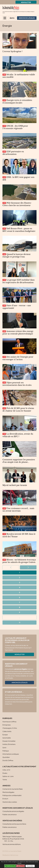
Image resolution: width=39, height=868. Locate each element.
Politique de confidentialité (12, 795)
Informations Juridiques (11, 754)
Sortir (4, 748)
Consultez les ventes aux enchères (14, 824)
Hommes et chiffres (9, 722)
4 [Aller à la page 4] (20, 587)
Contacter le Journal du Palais (13, 789)
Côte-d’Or (6, 770)
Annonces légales (20, 682)
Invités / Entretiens (9, 744)
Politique (6, 751)
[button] (5, 18)
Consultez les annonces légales (13, 811)
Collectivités (7, 731)
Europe (5, 735)
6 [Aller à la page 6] (20, 597)
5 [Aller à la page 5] (20, 592)
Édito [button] (12, 18)
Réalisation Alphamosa (10, 855)
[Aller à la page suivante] (28, 567)
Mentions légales (8, 792)
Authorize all (10, 866)
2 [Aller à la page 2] (20, 577)
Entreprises (7, 725)
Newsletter (26, 2)
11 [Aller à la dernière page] (20, 622)
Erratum (5, 799)
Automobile (7, 738)
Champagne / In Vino (10, 728)
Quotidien (6, 757)
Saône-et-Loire (8, 776)
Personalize (30, 866)
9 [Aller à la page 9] (20, 612)
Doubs (5, 773)
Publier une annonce (10, 814)
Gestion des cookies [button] (10, 802)
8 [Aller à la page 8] (20, 607)
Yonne (5, 779)
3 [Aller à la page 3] (20, 582)
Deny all (21, 866)
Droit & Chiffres (8, 760)
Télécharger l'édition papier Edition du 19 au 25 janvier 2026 (13, 839)
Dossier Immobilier (9, 741)
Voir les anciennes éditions (12, 844)
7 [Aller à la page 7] (19, 602)
